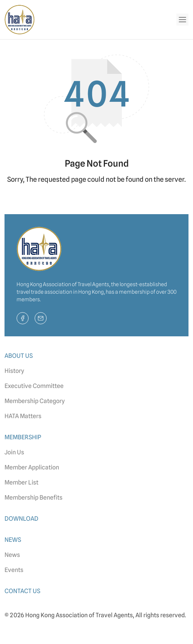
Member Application (32, 467)
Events (14, 570)
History (14, 371)
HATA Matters (23, 416)
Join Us (14, 452)
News (12, 555)
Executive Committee (34, 386)
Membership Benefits (33, 498)
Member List (21, 482)
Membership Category (35, 401)
